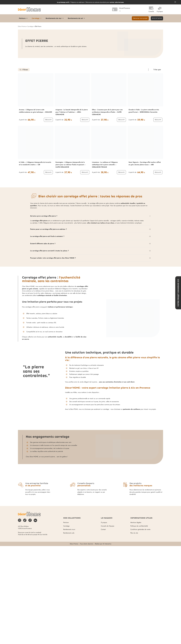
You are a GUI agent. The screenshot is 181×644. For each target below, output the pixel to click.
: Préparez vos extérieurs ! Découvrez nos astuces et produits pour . (91, 2)
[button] (140, 18)
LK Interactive (107, 544)
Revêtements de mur (55, 18)
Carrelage (37, 18)
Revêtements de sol (76, 18)
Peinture (23, 18)
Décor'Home (22, 26)
